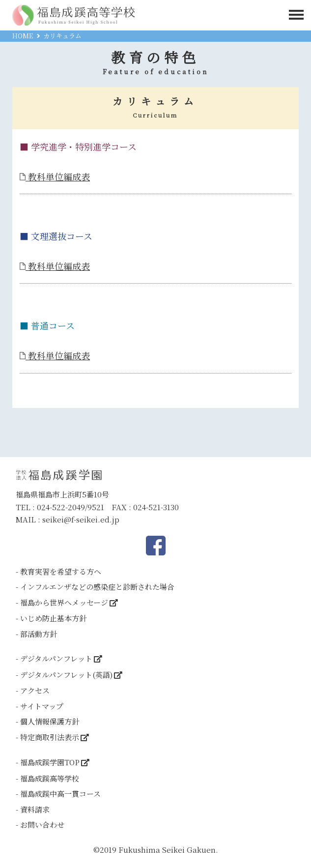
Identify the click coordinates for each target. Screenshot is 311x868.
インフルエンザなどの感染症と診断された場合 (97, 587)
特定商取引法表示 (50, 737)
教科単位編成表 (55, 176)
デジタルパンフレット (56, 658)
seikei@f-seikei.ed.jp (81, 519)
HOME (23, 36)
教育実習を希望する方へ (61, 571)
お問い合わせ (42, 825)
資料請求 (35, 809)
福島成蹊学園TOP (50, 762)
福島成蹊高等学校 (50, 778)
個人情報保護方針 (50, 721)
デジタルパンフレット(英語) (66, 675)
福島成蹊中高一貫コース (60, 794)
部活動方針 (39, 634)
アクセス (35, 690)
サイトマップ (42, 706)
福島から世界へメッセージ (64, 602)
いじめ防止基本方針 (53, 618)
